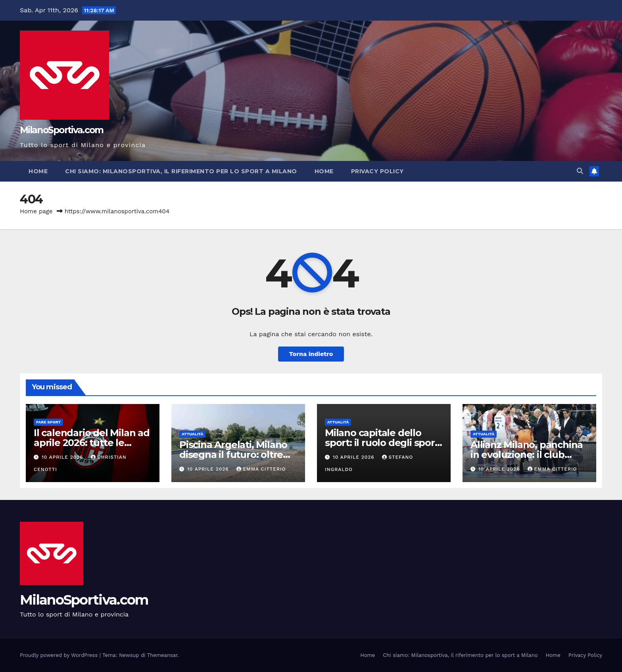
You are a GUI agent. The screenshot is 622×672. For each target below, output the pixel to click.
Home (38, 171)
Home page (36, 211)
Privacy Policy (377, 171)
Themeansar (162, 655)
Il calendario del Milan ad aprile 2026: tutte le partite (92, 443)
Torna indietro (311, 354)
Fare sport (48, 422)
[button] (580, 171)
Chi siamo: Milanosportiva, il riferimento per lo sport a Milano (181, 171)
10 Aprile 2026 (63, 457)
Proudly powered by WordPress (60, 655)
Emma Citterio (261, 469)
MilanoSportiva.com (61, 130)
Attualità (192, 434)
